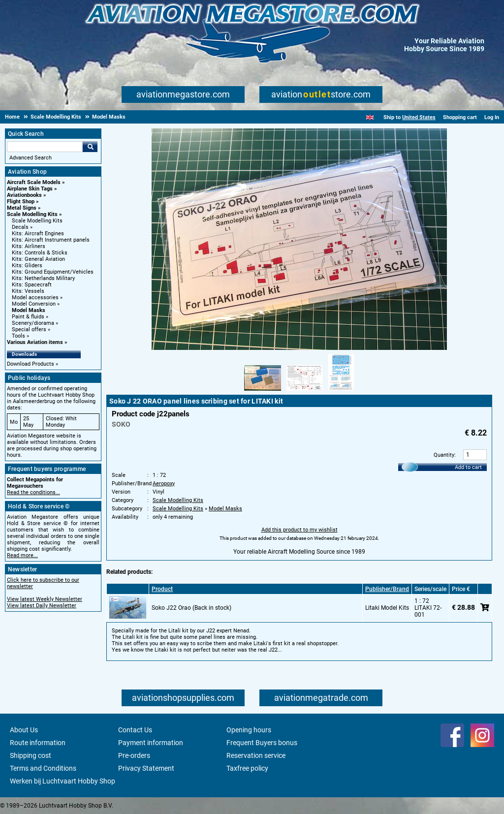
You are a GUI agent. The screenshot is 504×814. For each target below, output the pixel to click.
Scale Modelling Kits (32, 214)
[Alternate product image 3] (341, 391)
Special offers (29, 329)
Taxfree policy (247, 768)
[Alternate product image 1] (263, 391)
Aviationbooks (24, 195)
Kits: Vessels (28, 291)
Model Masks (29, 310)
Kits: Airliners (29, 246)
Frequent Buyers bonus (262, 743)
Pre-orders (134, 755)
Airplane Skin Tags (30, 189)
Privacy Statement (146, 768)
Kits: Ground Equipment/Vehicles (53, 272)
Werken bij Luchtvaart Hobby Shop (63, 781)
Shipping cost (31, 755)
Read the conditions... (33, 492)
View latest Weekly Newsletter (45, 599)
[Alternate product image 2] (304, 391)
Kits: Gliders (27, 266)
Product (162, 589)
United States (419, 117)
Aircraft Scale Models (34, 182)
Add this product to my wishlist (299, 530)
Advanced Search (31, 158)
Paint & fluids (28, 317)
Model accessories (35, 297)
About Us (24, 730)
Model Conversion (34, 304)
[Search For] (45, 147)
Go (90, 147)
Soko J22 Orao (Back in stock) (191, 608)
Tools (18, 336)
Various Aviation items (35, 342)
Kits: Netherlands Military (43, 278)
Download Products (31, 364)
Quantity (444, 455)
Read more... (22, 555)
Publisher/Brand (387, 589)
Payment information (151, 743)
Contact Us (135, 730)
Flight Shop (21, 202)
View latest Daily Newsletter (42, 606)
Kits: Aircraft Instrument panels (51, 240)
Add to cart (468, 467)
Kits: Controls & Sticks (40, 253)
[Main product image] (299, 348)
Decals (20, 227)
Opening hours (249, 730)
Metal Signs (22, 208)
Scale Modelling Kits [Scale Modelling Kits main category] (37, 221)
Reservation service (256, 755)
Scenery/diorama (33, 323)
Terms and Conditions (43, 768)
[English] (370, 117)
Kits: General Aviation (38, 259)
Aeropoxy (164, 484)
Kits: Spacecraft (32, 285)
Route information (38, 743)
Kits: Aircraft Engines (38, 234)
